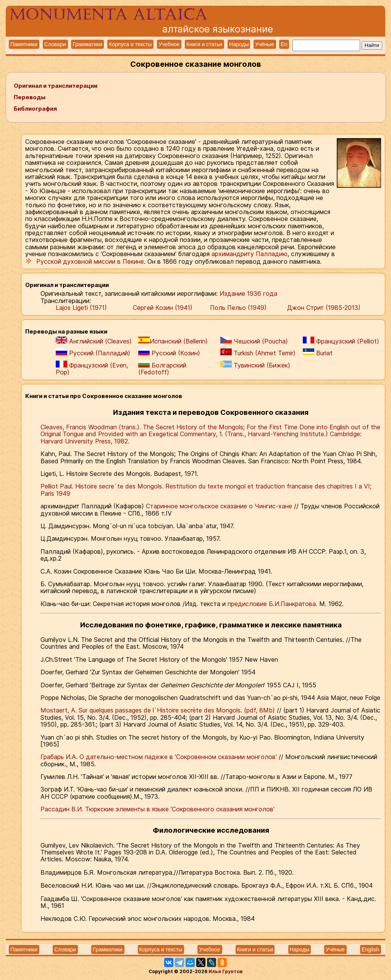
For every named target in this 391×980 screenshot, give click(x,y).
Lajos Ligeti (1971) (81, 308)
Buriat (318, 352)
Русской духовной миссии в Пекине (89, 261)
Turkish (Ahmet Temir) (258, 352)
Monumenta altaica (108, 15)
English (370, 949)
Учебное (169, 44)
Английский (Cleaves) (94, 341)
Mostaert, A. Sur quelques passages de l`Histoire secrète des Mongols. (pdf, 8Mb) (159, 710)
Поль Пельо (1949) (238, 308)
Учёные (265, 44)
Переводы (30, 97)
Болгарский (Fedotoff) (162, 368)
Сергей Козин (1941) (163, 308)
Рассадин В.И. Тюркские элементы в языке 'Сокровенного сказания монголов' (158, 809)
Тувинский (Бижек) (255, 365)
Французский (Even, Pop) (92, 368)
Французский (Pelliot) (341, 341)
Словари (55, 44)
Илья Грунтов (225, 971)
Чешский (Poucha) (254, 341)
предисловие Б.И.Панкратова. (272, 604)
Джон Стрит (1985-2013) (324, 308)
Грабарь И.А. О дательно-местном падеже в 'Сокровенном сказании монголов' (160, 757)
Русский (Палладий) (93, 352)
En (284, 44)
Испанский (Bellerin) (173, 341)
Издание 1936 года (248, 293)
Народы (239, 44)
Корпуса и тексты (130, 44)
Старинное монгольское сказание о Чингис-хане (220, 506)
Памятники (24, 44)
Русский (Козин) (169, 352)
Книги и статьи (204, 44)
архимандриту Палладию (250, 254)
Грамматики (87, 44)
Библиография (35, 109)
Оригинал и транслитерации (56, 86)
